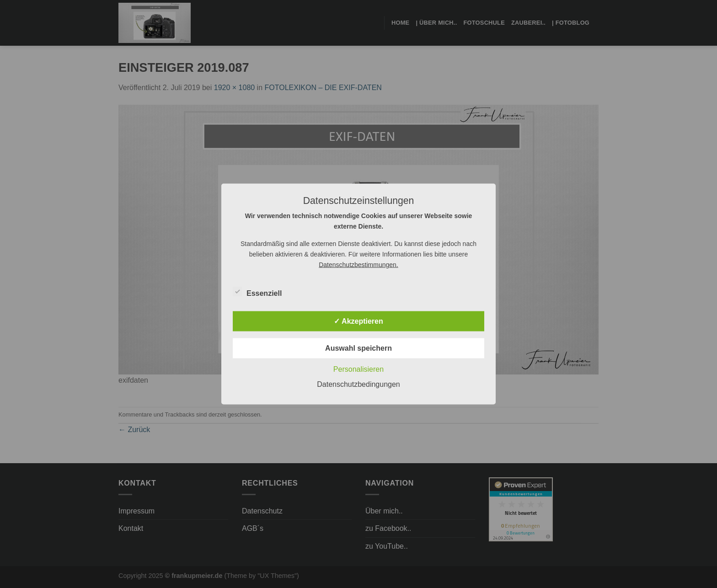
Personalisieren (358, 369)
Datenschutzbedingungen (358, 384)
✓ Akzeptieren (358, 321)
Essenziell (257, 292)
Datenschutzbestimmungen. (358, 265)
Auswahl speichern (358, 348)
